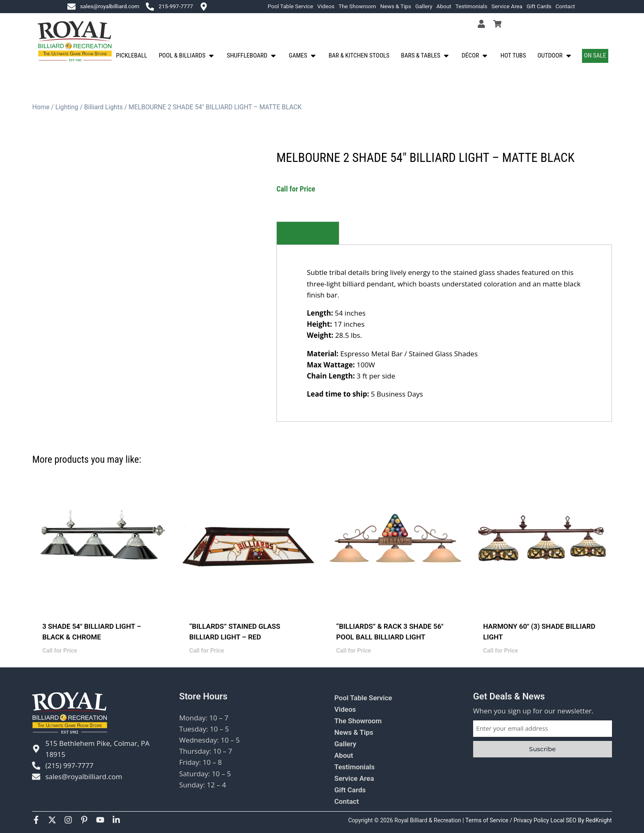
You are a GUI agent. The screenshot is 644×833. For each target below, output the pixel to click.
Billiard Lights (103, 107)
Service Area (507, 6)
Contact (565, 6)
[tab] (308, 233)
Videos (326, 6)
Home (41, 107)
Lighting (67, 107)
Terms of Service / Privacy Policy (508, 820)
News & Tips (396, 6)
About (444, 6)
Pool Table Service (291, 6)
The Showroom (357, 6)
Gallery (424, 6)
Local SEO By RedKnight (581, 820)
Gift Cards (539, 6)
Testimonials (471, 6)
